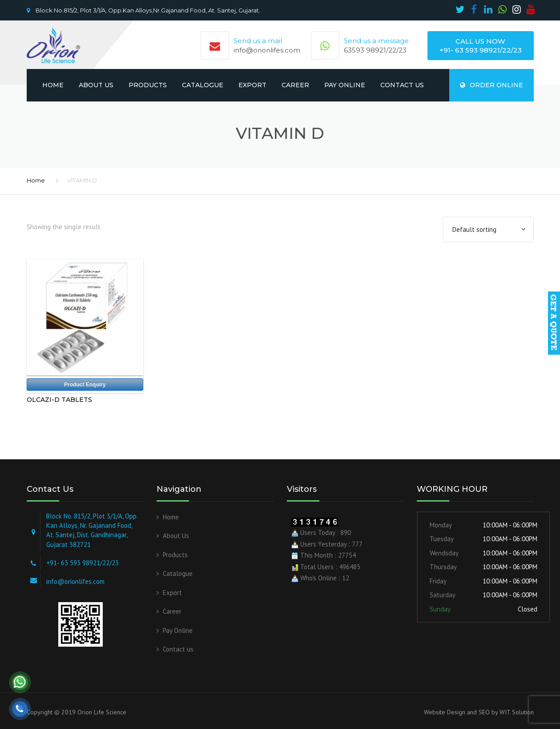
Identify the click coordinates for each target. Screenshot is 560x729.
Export (252, 85)
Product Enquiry (85, 385)
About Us (96, 85)
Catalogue (203, 85)
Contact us (402, 85)
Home (53, 85)
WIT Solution (516, 712)
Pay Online (345, 85)
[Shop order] (488, 230)
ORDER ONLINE (492, 85)
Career (295, 85)
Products (148, 85)
